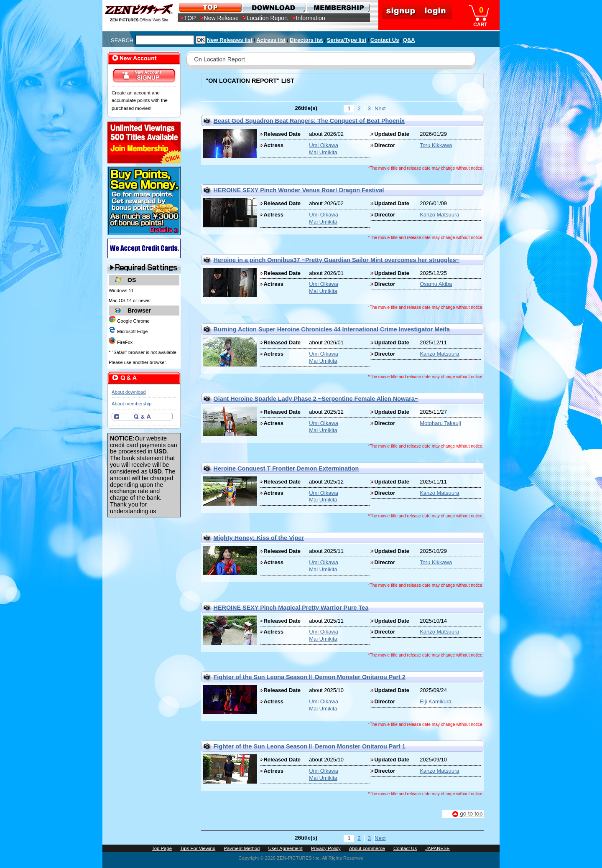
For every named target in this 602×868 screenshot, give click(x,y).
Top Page (162, 848)
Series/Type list (347, 40)
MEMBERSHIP (338, 7)
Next (379, 108)
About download (129, 392)
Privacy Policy (326, 848)
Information (311, 18)
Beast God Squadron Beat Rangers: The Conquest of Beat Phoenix (309, 121)
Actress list (271, 40)
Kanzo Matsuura (439, 215)
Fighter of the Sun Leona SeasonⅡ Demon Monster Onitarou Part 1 (310, 746)
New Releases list (230, 40)
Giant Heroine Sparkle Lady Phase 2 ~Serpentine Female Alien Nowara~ (316, 399)
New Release (221, 18)
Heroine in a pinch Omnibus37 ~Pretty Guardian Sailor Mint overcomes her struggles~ (337, 260)
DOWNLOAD (274, 7)
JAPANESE (437, 848)
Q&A (409, 40)
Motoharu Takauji (440, 423)
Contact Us (385, 40)
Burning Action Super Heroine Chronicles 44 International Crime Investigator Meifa (332, 329)
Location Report (267, 18)
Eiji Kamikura (436, 701)
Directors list (306, 40)
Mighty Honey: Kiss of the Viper (259, 538)
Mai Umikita (323, 152)
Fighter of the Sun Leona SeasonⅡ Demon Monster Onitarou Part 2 (310, 677)
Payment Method (242, 848)
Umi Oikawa (324, 145)
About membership (131, 404)
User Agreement (286, 848)
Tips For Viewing (198, 848)
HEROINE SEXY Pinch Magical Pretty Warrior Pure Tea (291, 608)
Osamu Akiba (436, 284)
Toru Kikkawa (436, 145)
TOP (190, 18)
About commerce (367, 848)
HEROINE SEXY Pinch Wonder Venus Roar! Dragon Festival (299, 190)
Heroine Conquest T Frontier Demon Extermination (286, 468)
